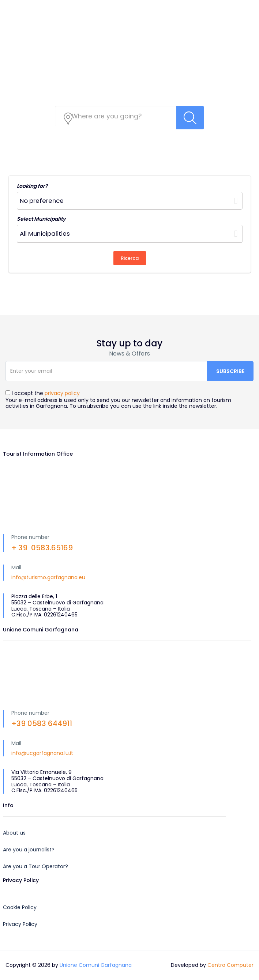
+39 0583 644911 (42, 723)
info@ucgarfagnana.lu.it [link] (42, 753)
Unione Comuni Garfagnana (96, 965)
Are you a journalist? (29, 850)
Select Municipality (41, 219)
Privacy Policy (20, 924)
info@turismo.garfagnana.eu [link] (48, 577)
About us (14, 833)
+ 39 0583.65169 (42, 548)
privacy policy (62, 393)
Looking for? (32, 186)
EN (209, 7)
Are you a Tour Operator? (35, 866)
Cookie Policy (20, 907)
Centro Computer (230, 965)
